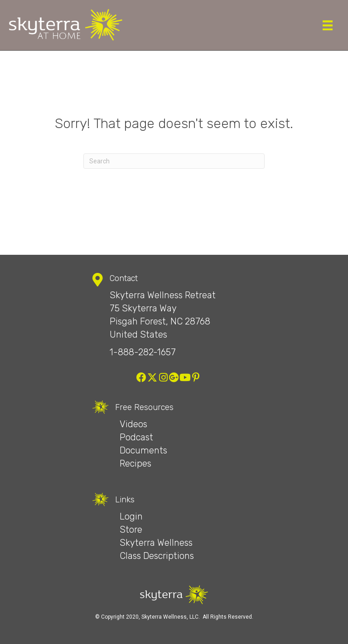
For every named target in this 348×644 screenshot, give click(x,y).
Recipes (135, 463)
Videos (133, 424)
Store (131, 530)
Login (131, 516)
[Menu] (328, 25)
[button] (141, 377)
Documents (143, 450)
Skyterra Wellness (156, 543)
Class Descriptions (157, 556)
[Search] (174, 161)
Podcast (136, 437)
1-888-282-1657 (143, 352)
